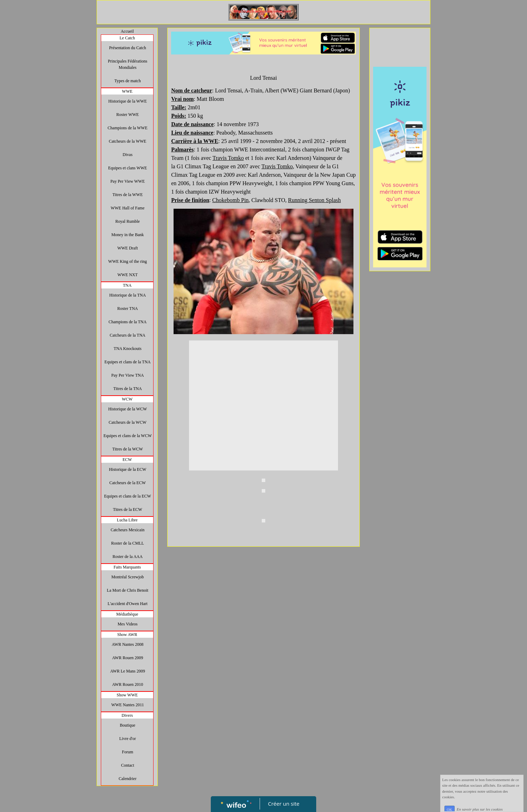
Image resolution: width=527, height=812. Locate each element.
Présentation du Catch (127, 48)
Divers (127, 715)
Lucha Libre (127, 520)
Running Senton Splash (314, 200)
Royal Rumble (128, 221)
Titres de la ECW (127, 509)
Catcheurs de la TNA (127, 335)
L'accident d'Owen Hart (128, 604)
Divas (128, 155)
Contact (127, 765)
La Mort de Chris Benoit (128, 590)
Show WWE (127, 695)
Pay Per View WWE (128, 181)
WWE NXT (128, 275)
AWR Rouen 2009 (128, 658)
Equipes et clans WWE (128, 168)
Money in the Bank (128, 235)
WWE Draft (128, 248)
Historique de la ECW (128, 469)
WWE (127, 91)
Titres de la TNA (128, 389)
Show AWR (127, 635)
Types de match (128, 81)
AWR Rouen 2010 (128, 684)
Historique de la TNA (128, 295)
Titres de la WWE (128, 195)
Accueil (127, 31)
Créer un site (284, 804)
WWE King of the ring (128, 261)
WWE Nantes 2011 (128, 705)
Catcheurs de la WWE (128, 141)
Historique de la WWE (127, 101)
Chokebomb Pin (230, 200)
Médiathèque (127, 614)
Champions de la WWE (127, 128)
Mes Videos (128, 624)
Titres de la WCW (128, 449)
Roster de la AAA (128, 557)
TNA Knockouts (128, 349)
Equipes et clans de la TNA (127, 362)
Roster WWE (128, 115)
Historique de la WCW (128, 409)
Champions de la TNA (128, 322)
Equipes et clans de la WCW (127, 436)
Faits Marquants (127, 567)
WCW (127, 399)
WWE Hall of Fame (128, 208)
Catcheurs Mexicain (128, 530)
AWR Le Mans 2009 (127, 671)
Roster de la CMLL (128, 543)
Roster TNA (128, 308)
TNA (127, 285)
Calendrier (128, 779)
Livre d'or (128, 739)
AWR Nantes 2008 (128, 644)
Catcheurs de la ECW (128, 483)
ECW (127, 460)
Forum (128, 752)
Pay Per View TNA (128, 375)
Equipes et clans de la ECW (128, 496)
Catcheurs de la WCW (127, 422)
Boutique (128, 725)
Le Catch (127, 38)
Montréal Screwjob (128, 577)
